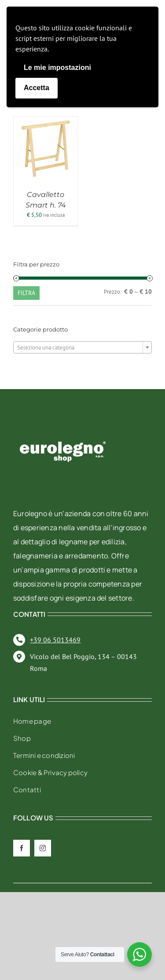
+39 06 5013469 (55, 640)
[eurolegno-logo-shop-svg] (63, 427)
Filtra (26, 293)
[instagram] (43, 848)
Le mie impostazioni (57, 67)
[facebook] (22, 848)
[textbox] (82, 348)
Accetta (37, 88)
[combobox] (82, 347)
